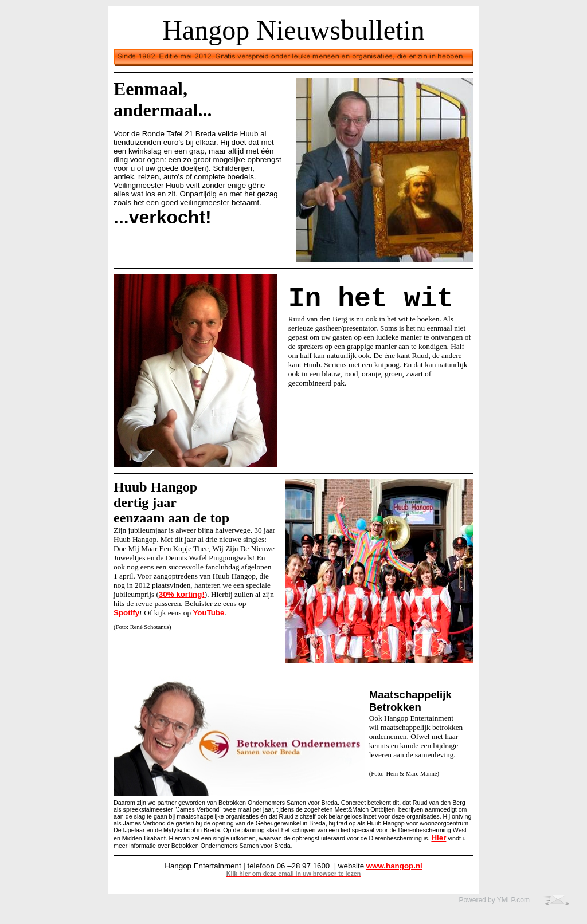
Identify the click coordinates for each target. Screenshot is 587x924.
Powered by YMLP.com (494, 900)
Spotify (126, 613)
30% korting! (182, 594)
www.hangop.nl (394, 866)
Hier (439, 838)
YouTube (208, 613)
